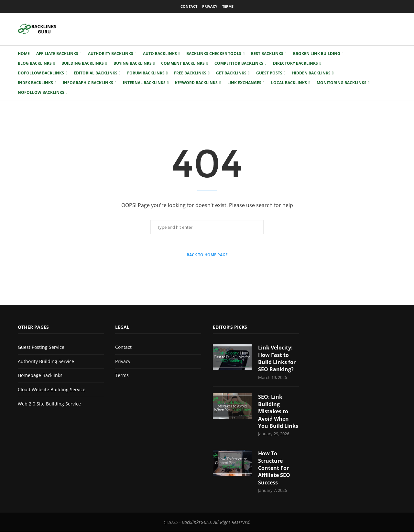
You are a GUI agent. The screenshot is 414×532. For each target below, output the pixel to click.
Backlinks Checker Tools (214, 54)
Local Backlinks (289, 83)
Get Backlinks (231, 73)
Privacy (210, 6)
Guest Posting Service (41, 347)
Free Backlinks (190, 73)
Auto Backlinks (160, 54)
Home (24, 54)
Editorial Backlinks (96, 73)
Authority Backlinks (111, 54)
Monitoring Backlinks (342, 83)
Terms (228, 6)
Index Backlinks (35, 83)
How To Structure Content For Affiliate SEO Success (274, 468)
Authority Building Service (46, 361)
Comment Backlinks (183, 63)
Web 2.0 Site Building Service (49, 404)
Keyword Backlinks (196, 83)
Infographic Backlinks (88, 83)
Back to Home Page (207, 255)
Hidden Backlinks (311, 73)
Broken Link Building (317, 54)
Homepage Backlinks (40, 375)
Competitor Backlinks (239, 63)
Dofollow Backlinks (41, 73)
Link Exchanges (244, 83)
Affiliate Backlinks (57, 54)
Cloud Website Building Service (52, 389)
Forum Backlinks (146, 73)
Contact (189, 6)
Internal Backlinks (144, 83)
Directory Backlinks (295, 63)
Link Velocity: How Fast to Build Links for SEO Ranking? (277, 358)
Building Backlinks (83, 63)
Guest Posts (269, 73)
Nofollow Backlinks (41, 92)
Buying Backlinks (133, 63)
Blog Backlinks (35, 63)
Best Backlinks (267, 54)
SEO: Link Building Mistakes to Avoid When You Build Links (278, 412)
